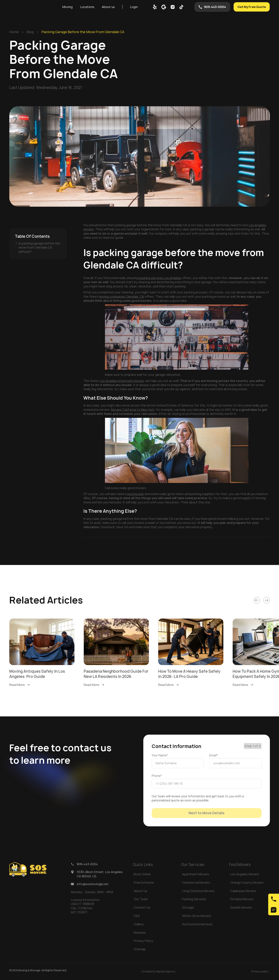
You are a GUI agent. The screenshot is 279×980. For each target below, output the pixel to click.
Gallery (139, 924)
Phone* (157, 776)
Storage (188, 907)
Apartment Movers (196, 874)
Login (134, 7)
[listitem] (42, 653)
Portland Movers (242, 899)
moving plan (136, 494)
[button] (67, 7)
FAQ (137, 916)
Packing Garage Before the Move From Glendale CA (83, 32)
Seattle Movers (241, 907)
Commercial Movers (196, 883)
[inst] (173, 7)
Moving (67, 7)
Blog (30, 32)
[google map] (164, 7)
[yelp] (155, 7)
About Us (141, 891)
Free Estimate (144, 883)
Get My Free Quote (252, 7)
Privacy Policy (144, 941)
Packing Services (194, 899)
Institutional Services (197, 924)
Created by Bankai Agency (158, 971)
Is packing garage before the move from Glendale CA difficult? (39, 248)
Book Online (142, 874)
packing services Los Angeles (160, 278)
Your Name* (160, 755)
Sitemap (140, 949)
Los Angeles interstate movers (122, 381)
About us (108, 7)
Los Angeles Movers (245, 874)
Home (14, 32)
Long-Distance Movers (198, 891)
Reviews (140, 933)
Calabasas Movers (243, 891)
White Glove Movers (197, 916)
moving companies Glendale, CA (121, 297)
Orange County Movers (247, 883)
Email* (214, 755)
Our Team (141, 899)
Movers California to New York (133, 410)
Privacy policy (260, 971)
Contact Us (142, 907)
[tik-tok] (181, 7)
